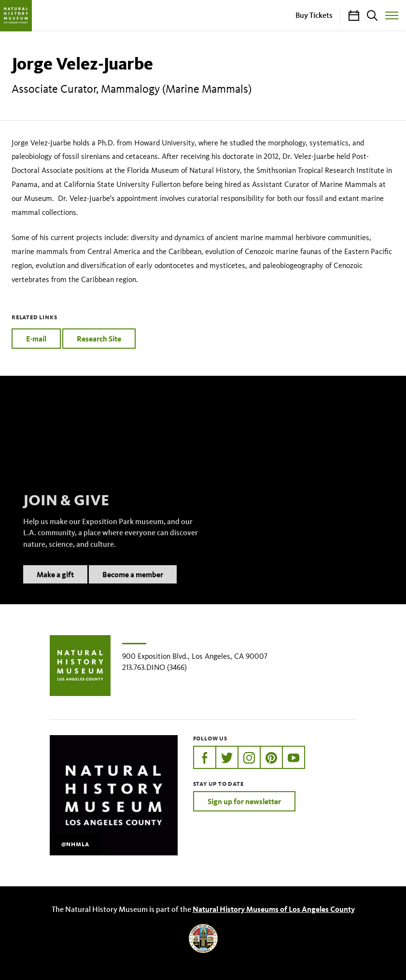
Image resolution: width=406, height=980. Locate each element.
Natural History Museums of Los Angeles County (274, 909)
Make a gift (55, 587)
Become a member (133, 587)
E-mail (36, 339)
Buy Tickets (314, 15)
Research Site (99, 339)
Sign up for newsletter (244, 801)
